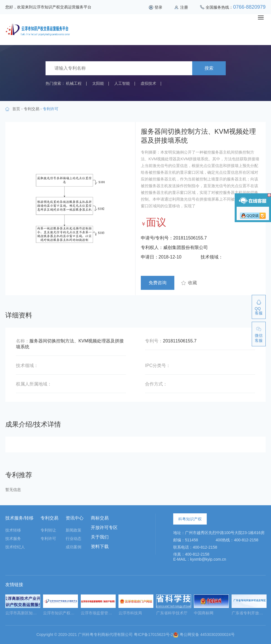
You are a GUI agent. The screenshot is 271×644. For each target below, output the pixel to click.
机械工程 (74, 83)
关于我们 (100, 537)
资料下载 (100, 547)
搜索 (209, 68)
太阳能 (98, 83)
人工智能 (122, 83)
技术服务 (13, 539)
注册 (184, 7)
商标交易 (100, 518)
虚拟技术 (148, 83)
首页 (16, 109)
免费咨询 (158, 283)
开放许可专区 (104, 527)
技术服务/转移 (19, 518)
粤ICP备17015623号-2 (153, 634)
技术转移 (13, 530)
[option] (23, 607)
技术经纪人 (15, 547)
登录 (158, 7)
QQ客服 (259, 311)
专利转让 (48, 530)
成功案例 (73, 547)
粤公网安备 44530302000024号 (204, 634)
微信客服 (259, 338)
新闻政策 (73, 530)
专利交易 (32, 109)
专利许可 (48, 539)
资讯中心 (75, 518)
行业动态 (73, 539)
